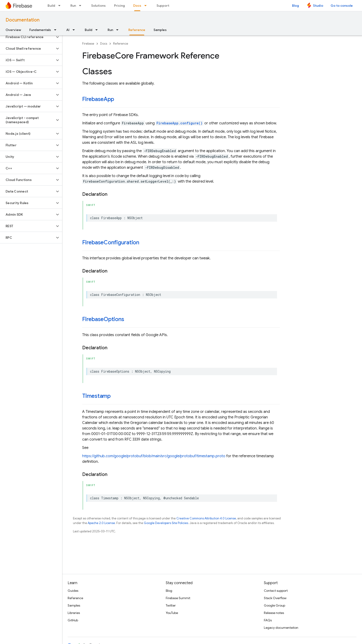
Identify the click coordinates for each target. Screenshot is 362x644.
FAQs (268, 620)
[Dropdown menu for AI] (75, 30)
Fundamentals (40, 30)
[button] (27, 37)
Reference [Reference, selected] (137, 30)
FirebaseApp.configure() (179, 123)
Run (73, 6)
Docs (104, 44)
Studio (318, 6)
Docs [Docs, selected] (137, 6)
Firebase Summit (178, 598)
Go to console (342, 6)
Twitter (171, 605)
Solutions (98, 6)
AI (68, 30)
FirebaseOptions (103, 319)
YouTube (172, 613)
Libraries (74, 613)
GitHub (73, 620)
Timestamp (96, 396)
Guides (73, 591)
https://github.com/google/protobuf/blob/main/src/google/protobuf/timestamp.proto (154, 456)
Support (163, 6)
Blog (296, 6)
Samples (160, 30)
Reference (121, 44)
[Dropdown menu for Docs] (147, 6)
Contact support (276, 591)
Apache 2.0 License (101, 523)
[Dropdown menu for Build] (61, 6)
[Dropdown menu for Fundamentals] (57, 30)
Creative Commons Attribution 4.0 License (206, 518)
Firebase (88, 44)
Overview (13, 30)
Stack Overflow (275, 598)
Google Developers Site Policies (166, 523)
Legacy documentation (281, 628)
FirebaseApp (98, 99)
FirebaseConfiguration (111, 242)
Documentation (23, 20)
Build (51, 6)
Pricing (119, 6)
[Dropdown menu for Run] (81, 6)
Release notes (274, 613)
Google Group (275, 605)
